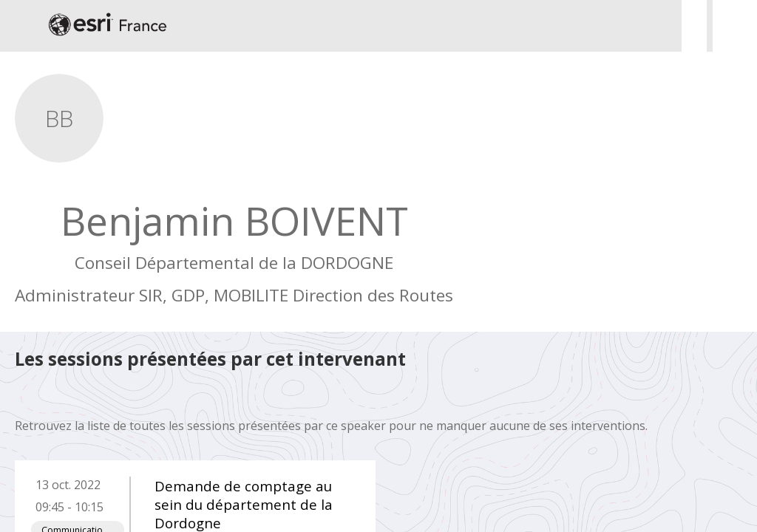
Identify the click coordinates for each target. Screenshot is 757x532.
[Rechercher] (694, 26)
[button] (22, 26)
